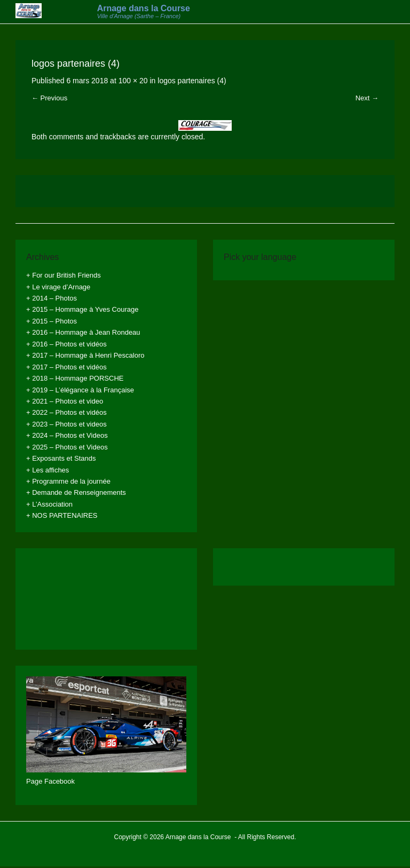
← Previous (49, 98)
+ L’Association (49, 504)
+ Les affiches (48, 470)
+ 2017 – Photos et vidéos (66, 367)
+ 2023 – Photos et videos (66, 424)
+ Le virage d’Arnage (58, 287)
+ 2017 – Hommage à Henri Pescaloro (85, 355)
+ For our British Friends (64, 275)
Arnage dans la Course (144, 8)
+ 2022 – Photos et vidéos (66, 412)
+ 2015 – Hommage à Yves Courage (82, 309)
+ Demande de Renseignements (76, 492)
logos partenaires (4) (192, 81)
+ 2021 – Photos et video (65, 401)
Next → (367, 98)
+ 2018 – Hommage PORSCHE (75, 378)
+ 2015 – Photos (52, 321)
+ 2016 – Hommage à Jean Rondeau (83, 332)
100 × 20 (133, 81)
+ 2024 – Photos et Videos (67, 435)
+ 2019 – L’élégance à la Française (80, 390)
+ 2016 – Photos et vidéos (66, 344)
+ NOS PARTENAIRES (62, 515)
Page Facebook (50, 781)
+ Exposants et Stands (61, 458)
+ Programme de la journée (68, 481)
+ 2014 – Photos (52, 298)
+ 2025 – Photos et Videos (67, 447)
